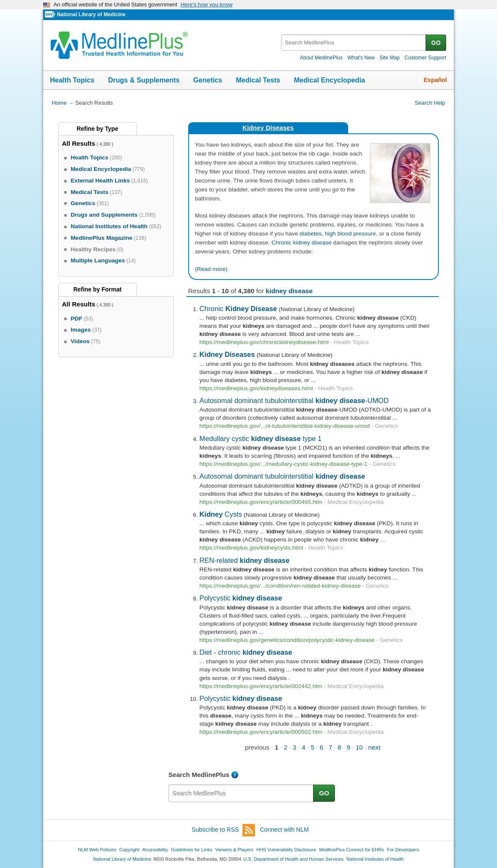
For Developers (403, 850)
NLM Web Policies (97, 850)
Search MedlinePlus (199, 775)
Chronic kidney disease (302, 243)
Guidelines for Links (192, 850)
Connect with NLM (284, 830)
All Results (79, 143)
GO (436, 43)
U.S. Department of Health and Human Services (293, 859)
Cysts (221, 514)
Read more (211, 269)
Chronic (238, 309)
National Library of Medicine (91, 15)
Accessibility (155, 850)
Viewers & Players (234, 850)
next (374, 747)
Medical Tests (258, 80)
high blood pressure (350, 234)
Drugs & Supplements (144, 80)
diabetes (311, 234)
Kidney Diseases (268, 128)
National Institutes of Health (375, 859)
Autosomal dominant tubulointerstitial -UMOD (294, 400)
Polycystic (241, 598)
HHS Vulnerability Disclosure (286, 850)
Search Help (430, 103)
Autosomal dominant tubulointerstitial (282, 476)
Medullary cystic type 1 (260, 438)
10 (359, 747)
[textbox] (354, 43)
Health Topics (72, 80)
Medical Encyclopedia (329, 80)
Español (435, 80)
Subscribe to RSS (223, 830)
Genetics (208, 80)
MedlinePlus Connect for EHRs (351, 850)
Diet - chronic (246, 652)
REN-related (244, 560)
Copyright (129, 850)
